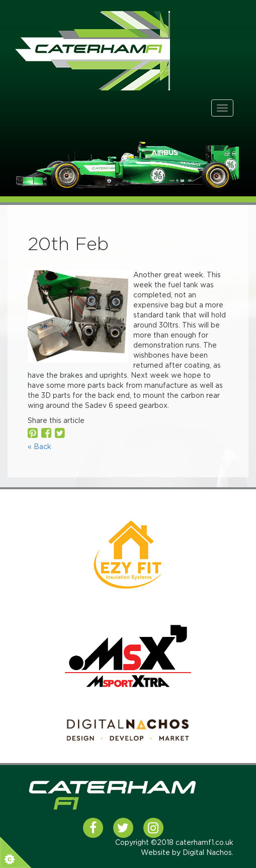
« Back (39, 447)
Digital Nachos (207, 853)
